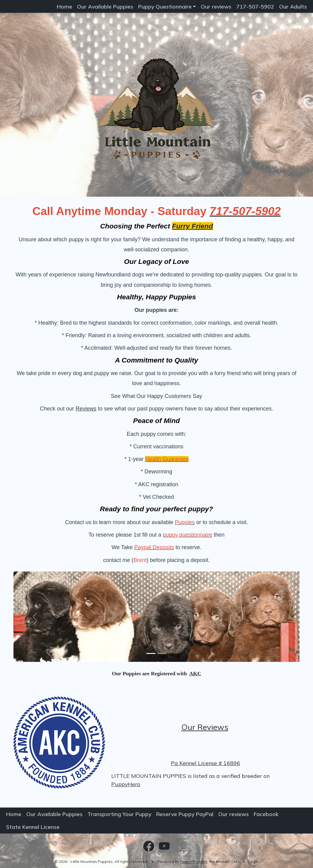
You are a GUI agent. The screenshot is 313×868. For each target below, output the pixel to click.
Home (64, 6)
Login (254, 861)
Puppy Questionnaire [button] (165, 6)
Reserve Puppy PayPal (185, 814)
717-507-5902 (255, 6)
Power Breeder (194, 861)
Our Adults (293, 6)
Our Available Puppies (105, 6)
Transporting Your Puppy (119, 814)
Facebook (266, 814)
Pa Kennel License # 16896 (206, 763)
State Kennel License (33, 827)
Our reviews (216, 6)
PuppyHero (126, 784)
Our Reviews (205, 727)
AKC (195, 673)
